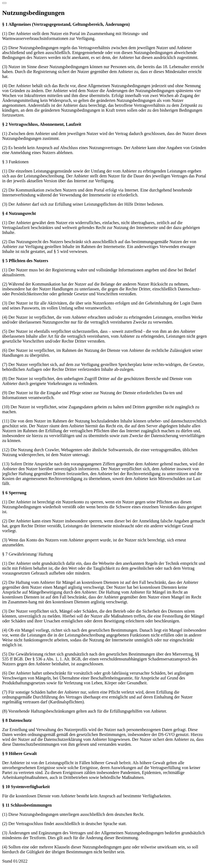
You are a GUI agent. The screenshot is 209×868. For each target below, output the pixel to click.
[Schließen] (4, 3)
